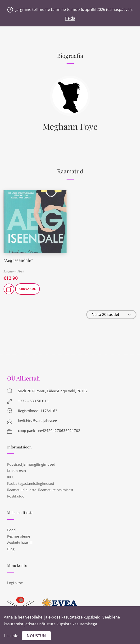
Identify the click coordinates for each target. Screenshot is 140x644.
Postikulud (16, 496)
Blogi (11, 549)
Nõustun (36, 636)
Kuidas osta (16, 471)
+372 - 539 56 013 (33, 401)
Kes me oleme (19, 536)
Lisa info (11, 636)
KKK (10, 477)
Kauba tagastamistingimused (31, 483)
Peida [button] (70, 18)
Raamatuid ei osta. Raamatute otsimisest (40, 490)
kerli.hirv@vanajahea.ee (37, 421)
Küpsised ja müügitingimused (31, 464)
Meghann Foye (70, 126)
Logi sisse (15, 583)
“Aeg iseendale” (18, 260)
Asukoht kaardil (20, 543)
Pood (11, 530)
